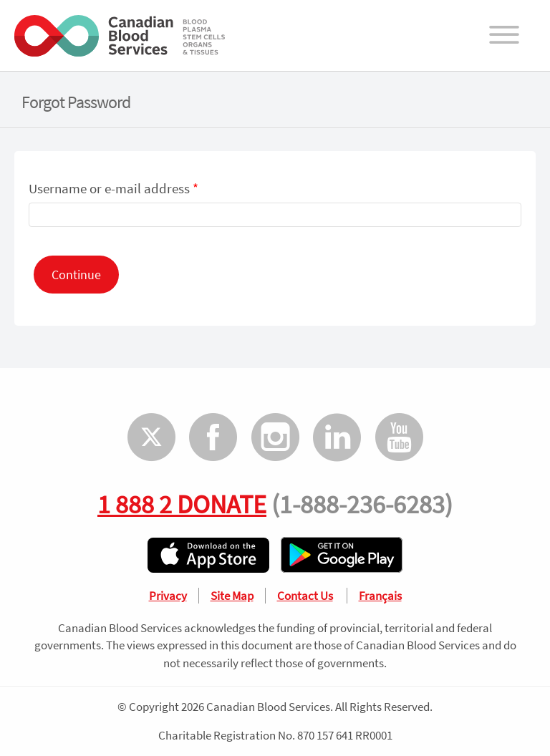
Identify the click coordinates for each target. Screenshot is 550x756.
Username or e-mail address (114, 188)
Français (380, 596)
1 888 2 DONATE (182, 504)
